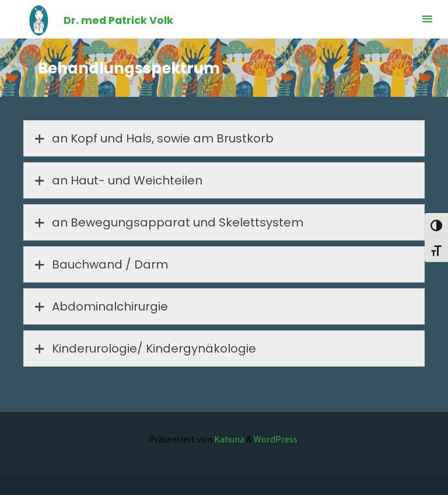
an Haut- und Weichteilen (117, 180)
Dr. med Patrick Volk (118, 20)
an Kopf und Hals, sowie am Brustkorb (153, 138)
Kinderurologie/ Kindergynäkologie (144, 348)
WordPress (276, 439)
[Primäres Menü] (427, 19)
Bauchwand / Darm (100, 264)
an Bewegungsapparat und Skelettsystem (168, 222)
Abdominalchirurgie (100, 306)
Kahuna (228, 439)
